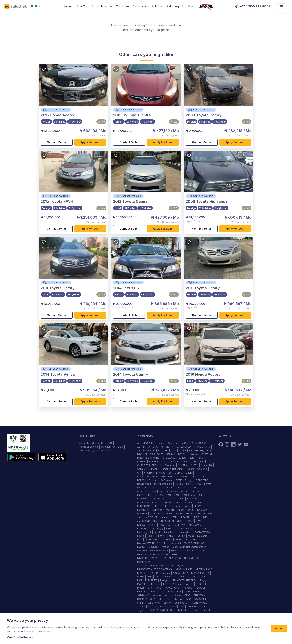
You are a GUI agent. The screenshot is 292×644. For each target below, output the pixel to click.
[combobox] (36, 6)
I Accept (279, 628)
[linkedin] (233, 444)
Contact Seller (57, 142)
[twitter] (240, 444)
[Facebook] (221, 444)
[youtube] (246, 444)
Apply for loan (91, 142)
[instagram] (227, 444)
